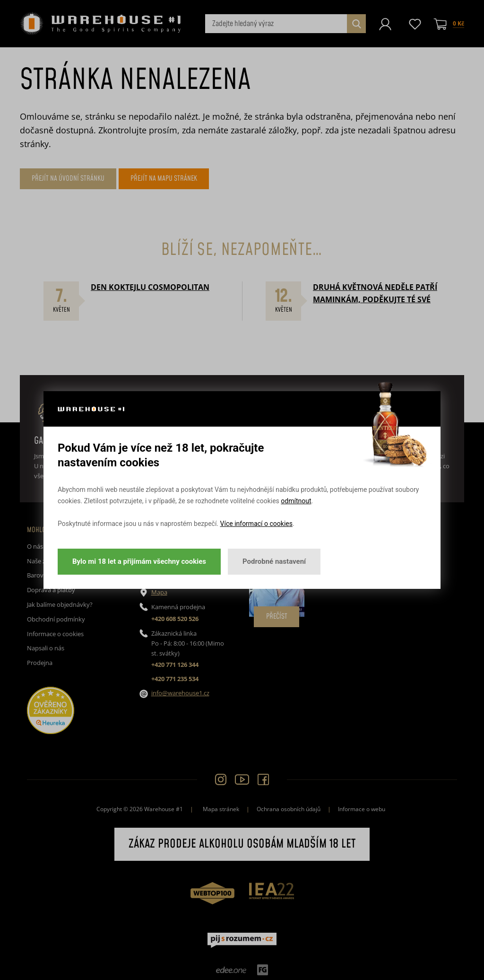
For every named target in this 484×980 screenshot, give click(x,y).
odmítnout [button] (296, 501)
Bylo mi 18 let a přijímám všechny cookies (139, 561)
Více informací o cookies (256, 524)
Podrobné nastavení (274, 561)
